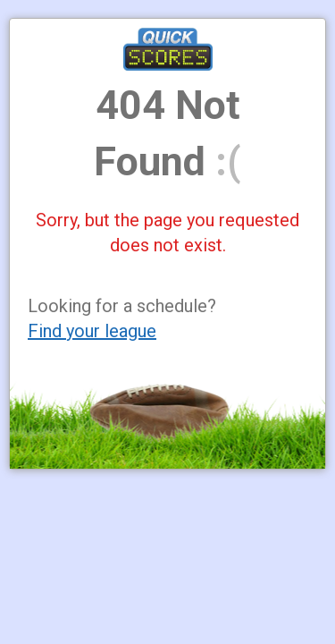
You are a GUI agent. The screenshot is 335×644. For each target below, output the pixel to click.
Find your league (92, 331)
